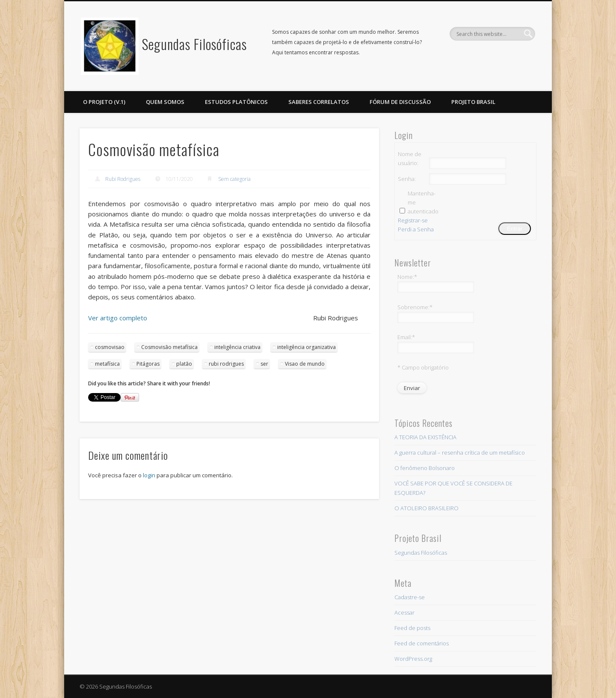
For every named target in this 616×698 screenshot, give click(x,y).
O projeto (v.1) (104, 102)
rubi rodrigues (226, 364)
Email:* (406, 337)
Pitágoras (148, 364)
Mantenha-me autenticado (423, 202)
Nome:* (407, 277)
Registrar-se (413, 220)
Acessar (404, 612)
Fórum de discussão (400, 102)
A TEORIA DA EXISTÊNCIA (425, 437)
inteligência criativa (237, 347)
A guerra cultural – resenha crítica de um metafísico (460, 453)
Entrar (515, 229)
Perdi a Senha (416, 229)
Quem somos (165, 102)
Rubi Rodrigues (123, 179)
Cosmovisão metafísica (169, 347)
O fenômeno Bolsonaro (425, 468)
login (149, 475)
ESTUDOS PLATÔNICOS (236, 102)
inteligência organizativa (307, 347)
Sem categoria (234, 179)
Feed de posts (412, 628)
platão (184, 364)
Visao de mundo (305, 364)
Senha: (407, 179)
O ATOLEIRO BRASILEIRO (426, 508)
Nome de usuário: (410, 158)
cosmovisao (110, 347)
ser (264, 364)
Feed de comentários (422, 643)
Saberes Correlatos (319, 102)
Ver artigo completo (118, 318)
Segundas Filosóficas (194, 44)
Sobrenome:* (415, 307)
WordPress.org (413, 659)
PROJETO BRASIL (473, 102)
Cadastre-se (410, 597)
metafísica (107, 364)
